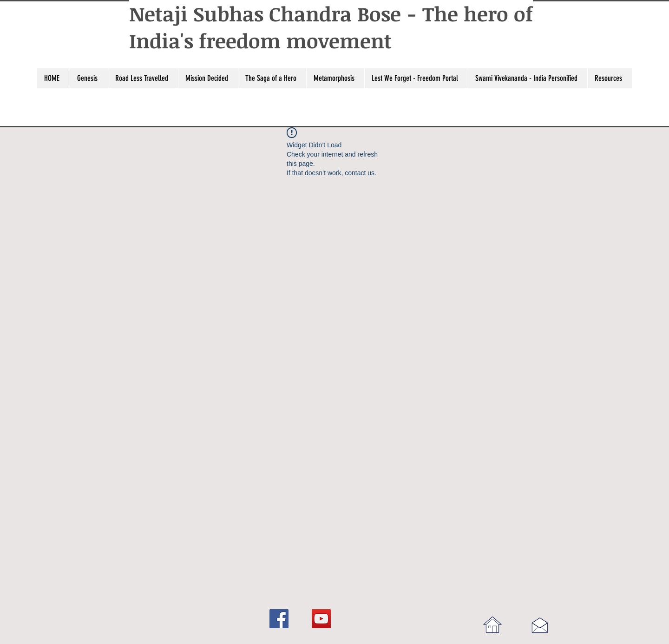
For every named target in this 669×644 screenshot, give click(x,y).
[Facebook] (279, 619)
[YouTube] (321, 619)
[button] (89, 78)
